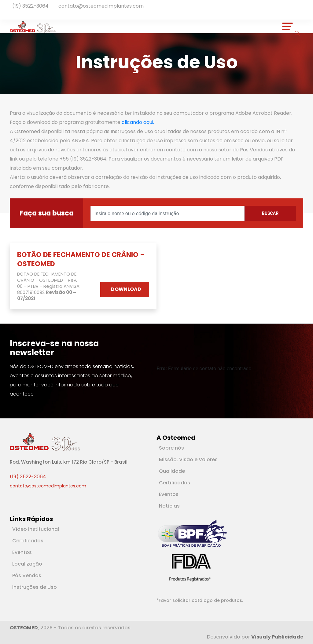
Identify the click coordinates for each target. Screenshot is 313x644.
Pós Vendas (27, 575)
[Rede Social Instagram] (23, 13)
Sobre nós (171, 448)
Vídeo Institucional (36, 529)
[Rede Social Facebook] (15, 13)
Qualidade (172, 471)
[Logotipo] (33, 26)
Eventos (169, 494)
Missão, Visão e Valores (188, 459)
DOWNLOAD (126, 289)
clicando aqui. (138, 122)
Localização (27, 564)
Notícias (169, 506)
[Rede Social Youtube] (21, 13)
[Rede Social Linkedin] (18, 13)
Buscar (270, 213)
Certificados (175, 483)
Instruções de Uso (35, 587)
